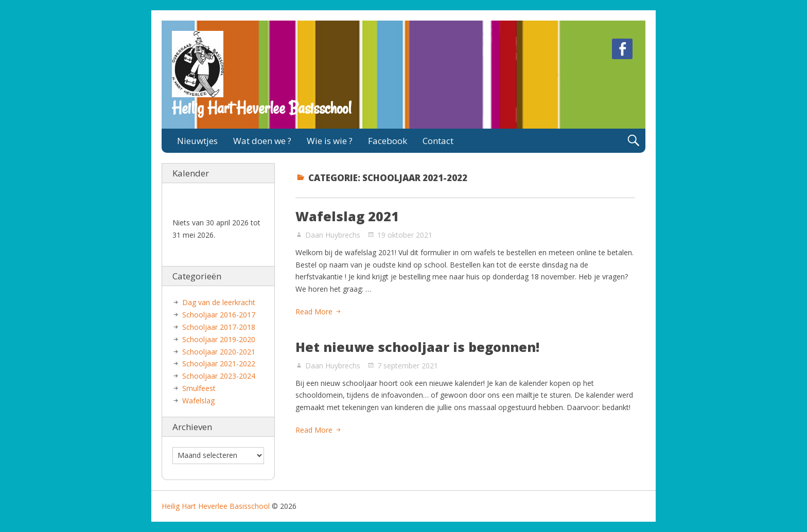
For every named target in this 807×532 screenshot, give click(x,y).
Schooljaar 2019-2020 (219, 339)
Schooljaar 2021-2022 (219, 363)
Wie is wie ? (330, 141)
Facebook (388, 141)
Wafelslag (198, 401)
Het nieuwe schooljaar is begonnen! (417, 347)
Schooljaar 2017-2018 (219, 327)
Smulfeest (199, 388)
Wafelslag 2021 (347, 216)
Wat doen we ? (262, 141)
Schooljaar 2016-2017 (219, 315)
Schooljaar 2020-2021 (219, 352)
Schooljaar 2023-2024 (219, 376)
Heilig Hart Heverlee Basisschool (261, 108)
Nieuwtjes (197, 141)
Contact (438, 141)
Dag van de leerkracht (219, 302)
